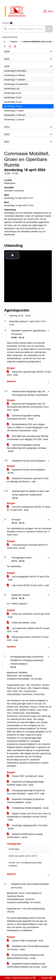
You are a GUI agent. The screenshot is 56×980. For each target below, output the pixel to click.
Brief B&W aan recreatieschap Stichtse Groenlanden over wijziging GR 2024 (28, 438)
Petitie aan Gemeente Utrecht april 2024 (28, 616)
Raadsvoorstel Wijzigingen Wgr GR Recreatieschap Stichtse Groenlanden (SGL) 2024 (28, 407)
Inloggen (46, 978)
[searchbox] (23, 29)
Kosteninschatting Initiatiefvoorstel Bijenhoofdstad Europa (25, 957)
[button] (49, 29)
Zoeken (6, 23)
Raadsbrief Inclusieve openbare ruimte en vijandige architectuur (28, 480)
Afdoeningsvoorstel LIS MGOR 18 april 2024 (28, 639)
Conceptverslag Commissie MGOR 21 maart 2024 (27, 547)
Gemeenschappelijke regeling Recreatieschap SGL (23, 417)
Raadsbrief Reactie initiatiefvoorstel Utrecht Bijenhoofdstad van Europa (27, 965)
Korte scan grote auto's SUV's (23, 856)
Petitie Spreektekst (22, 623)
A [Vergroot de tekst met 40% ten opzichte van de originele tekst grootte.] (15, 47)
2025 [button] (7, 59)
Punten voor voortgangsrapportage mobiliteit (25, 864)
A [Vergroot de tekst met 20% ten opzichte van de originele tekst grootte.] (10, 46)
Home (6, 42)
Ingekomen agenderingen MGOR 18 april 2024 (29, 373)
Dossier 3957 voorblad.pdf (25, 776)
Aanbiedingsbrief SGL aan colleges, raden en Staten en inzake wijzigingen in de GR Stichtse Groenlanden (27, 428)
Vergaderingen (16, 42)
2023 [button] (7, 127)
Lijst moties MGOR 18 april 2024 (28, 585)
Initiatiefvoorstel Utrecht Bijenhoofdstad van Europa (28, 948)
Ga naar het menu (1, 2)
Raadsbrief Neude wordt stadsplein (26, 471)
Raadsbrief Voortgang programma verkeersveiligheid (26, 801)
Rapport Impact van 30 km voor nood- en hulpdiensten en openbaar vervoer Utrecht (29, 817)
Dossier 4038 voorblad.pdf (25, 941)
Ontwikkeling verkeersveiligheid (28, 808)
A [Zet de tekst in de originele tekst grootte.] (5, 46)
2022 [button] (7, 134)
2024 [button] (7, 66)
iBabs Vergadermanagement (20, 978)
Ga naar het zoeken (0, 2)
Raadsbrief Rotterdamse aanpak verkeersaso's (25, 836)
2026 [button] (7, 52)
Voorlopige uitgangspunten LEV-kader (27, 827)
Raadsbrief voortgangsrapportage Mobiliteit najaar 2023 (25, 783)
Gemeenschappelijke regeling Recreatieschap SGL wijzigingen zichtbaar (27, 448)
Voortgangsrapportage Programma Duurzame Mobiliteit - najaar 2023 (26, 792)
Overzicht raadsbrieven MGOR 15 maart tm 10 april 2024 (29, 508)
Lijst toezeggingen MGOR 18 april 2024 (28, 578)
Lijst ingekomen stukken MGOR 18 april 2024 (28, 630)
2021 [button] (7, 142)
